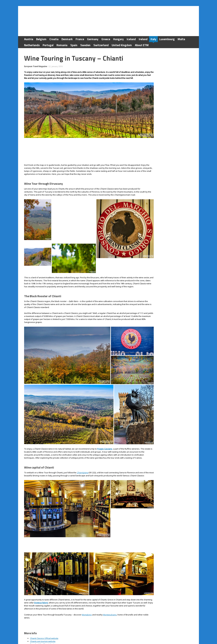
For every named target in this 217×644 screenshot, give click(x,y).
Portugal (48, 45)
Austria (29, 39)
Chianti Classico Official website (44, 609)
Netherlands (32, 45)
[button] (38, 220)
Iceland (131, 39)
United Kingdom (122, 45)
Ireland (143, 39)
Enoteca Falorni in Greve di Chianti (45, 618)
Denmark (67, 39)
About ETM (142, 45)
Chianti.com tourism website (43, 612)
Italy (153, 39)
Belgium (41, 39)
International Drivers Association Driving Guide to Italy (55, 621)
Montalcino (87, 586)
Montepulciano (110, 586)
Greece (106, 39)
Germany (93, 39)
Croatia (54, 39)
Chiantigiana (83, 458)
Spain (74, 45)
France (80, 39)
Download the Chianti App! (42, 615)
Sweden (85, 45)
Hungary (118, 39)
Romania (62, 45)
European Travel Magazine (36, 66)
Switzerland (101, 45)
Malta (181, 39)
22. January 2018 (56, 66)
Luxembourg (167, 39)
